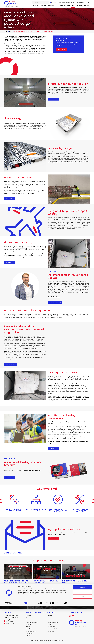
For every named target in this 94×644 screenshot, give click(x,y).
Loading (35, 6)
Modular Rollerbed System (65, 398)
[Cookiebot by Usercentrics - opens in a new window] (9, 641)
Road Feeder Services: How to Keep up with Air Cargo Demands (17, 582)
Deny (83, 635)
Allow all (83, 626)
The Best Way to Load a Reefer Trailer (74, 582)
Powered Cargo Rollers (29, 38)
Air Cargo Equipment (63, 6)
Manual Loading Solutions (34, 470)
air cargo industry (22, 248)
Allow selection (82, 630)
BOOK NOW (61, 49)
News (73, 6)
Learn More (53, 99)
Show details (72, 641)
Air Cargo (10, 262)
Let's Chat (86, 6)
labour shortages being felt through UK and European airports (69, 384)
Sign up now (53, 538)
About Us (79, 6)
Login (87, 2)
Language (53, 2)
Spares (50, 618)
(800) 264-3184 (80, 2)
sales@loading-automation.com (66, 2)
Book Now (53, 448)
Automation (43, 6)
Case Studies (51, 620)
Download (10, 477)
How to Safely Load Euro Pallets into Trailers (47, 582)
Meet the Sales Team (55, 302)
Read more (7, 585)
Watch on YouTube (11, 364)
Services (50, 616)
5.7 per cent (86, 218)
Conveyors (52, 6)
